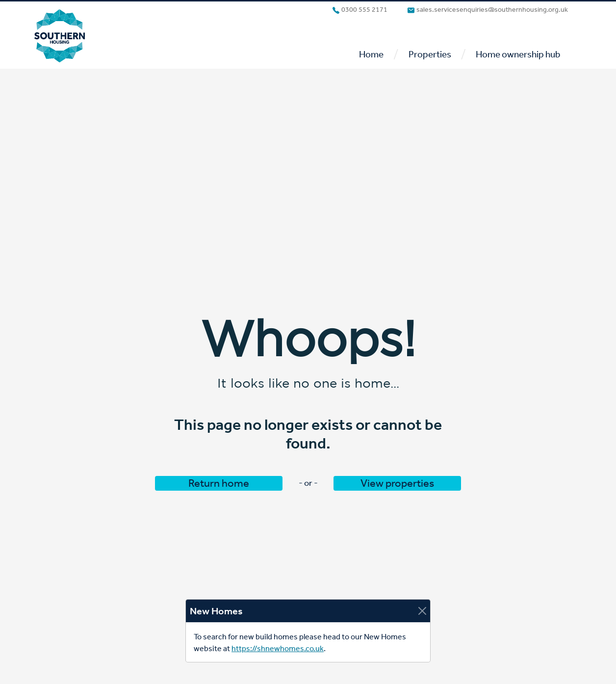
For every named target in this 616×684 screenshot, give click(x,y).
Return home (219, 483)
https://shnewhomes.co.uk (278, 648)
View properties (397, 483)
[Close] (422, 611)
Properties (430, 54)
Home (371, 54)
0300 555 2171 (360, 10)
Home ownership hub (518, 54)
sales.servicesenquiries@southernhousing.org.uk (488, 10)
